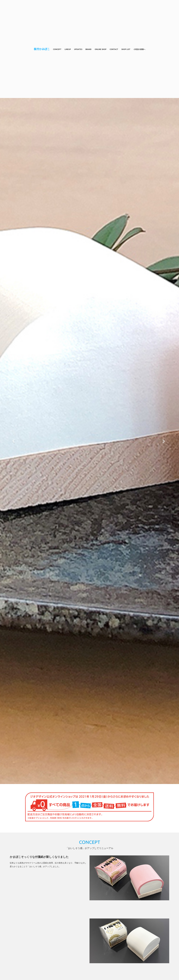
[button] (13, 441)
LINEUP (68, 49)
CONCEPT (57, 49)
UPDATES (78, 49)
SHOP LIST (126, 49)
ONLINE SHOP (101, 49)
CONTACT (114, 49)
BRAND (88, 49)
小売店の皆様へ (139, 49)
